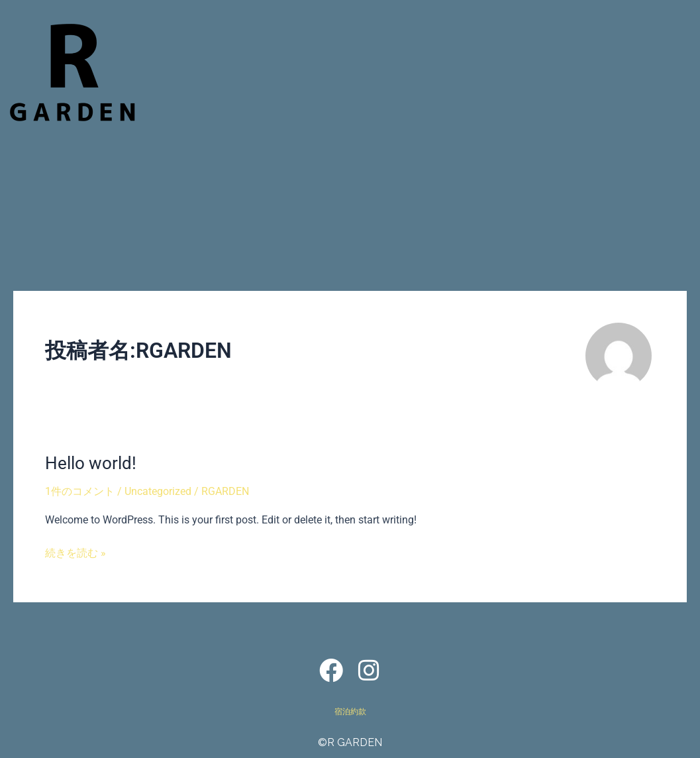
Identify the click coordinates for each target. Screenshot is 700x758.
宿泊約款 (350, 712)
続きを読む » (75, 552)
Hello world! (91, 463)
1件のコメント (80, 491)
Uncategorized (158, 491)
